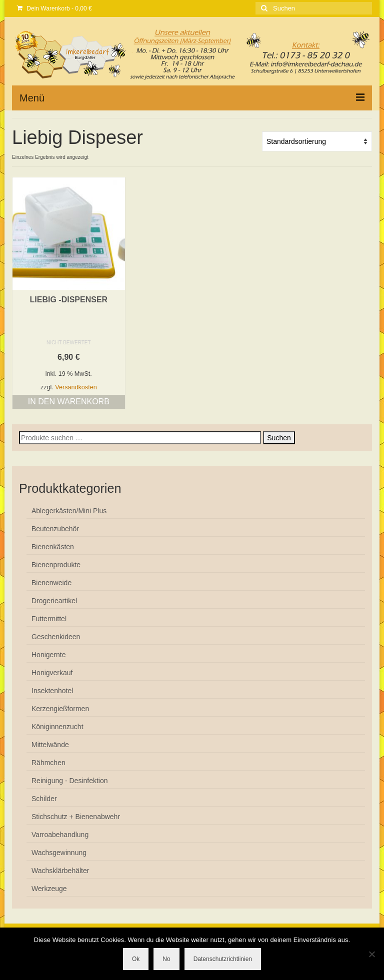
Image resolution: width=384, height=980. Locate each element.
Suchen (279, 438)
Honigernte (49, 655)
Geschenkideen (56, 637)
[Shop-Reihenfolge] (317, 141)
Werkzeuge (49, 889)
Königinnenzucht (57, 727)
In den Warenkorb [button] (69, 402)
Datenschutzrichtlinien (223, 959)
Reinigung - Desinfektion (70, 781)
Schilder (44, 799)
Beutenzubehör (55, 529)
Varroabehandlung (60, 835)
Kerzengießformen (60, 709)
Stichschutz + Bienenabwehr (76, 817)
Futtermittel (49, 619)
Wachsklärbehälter (60, 871)
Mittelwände (50, 745)
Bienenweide (51, 583)
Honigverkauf (52, 673)
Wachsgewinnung (59, 853)
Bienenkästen (53, 547)
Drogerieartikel (54, 601)
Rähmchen (48, 763)
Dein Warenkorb (54, 8)
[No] (371, 954)
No (166, 959)
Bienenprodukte (56, 565)
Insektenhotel (52, 691)
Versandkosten (76, 387)
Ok (136, 959)
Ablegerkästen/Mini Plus (69, 511)
